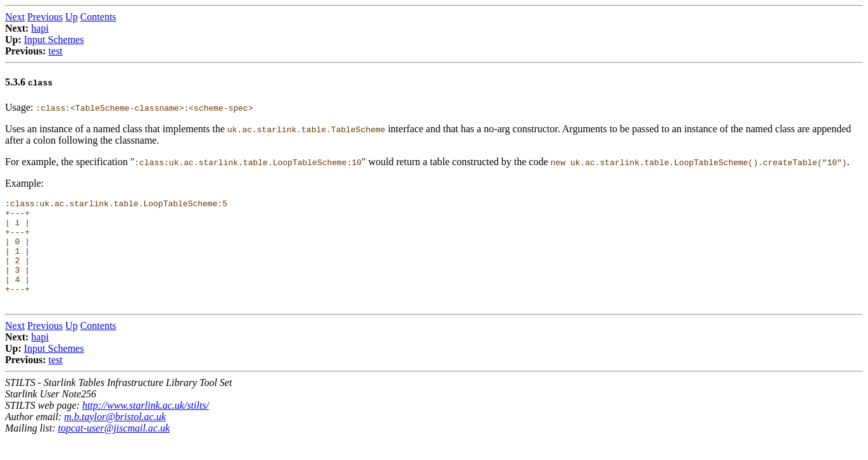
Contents (98, 17)
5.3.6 (29, 82)
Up (72, 17)
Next (15, 17)
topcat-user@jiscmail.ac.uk (114, 449)
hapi (40, 28)
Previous (45, 17)
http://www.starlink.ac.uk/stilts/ (146, 426)
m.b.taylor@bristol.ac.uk (115, 438)
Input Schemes (54, 40)
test (56, 51)
